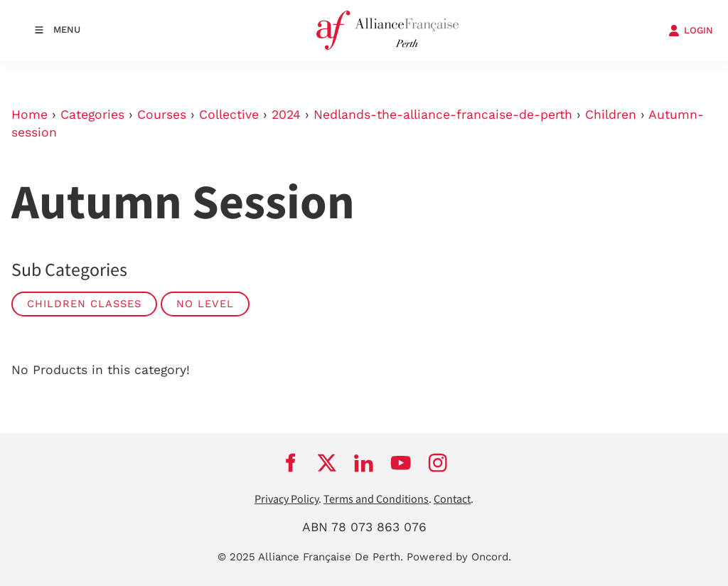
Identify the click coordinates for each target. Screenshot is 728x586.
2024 (286, 114)
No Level (205, 304)
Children (611, 114)
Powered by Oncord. (459, 557)
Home (30, 114)
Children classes (84, 304)
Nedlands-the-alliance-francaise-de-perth (443, 114)
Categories (92, 114)
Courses (162, 114)
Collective (229, 114)
